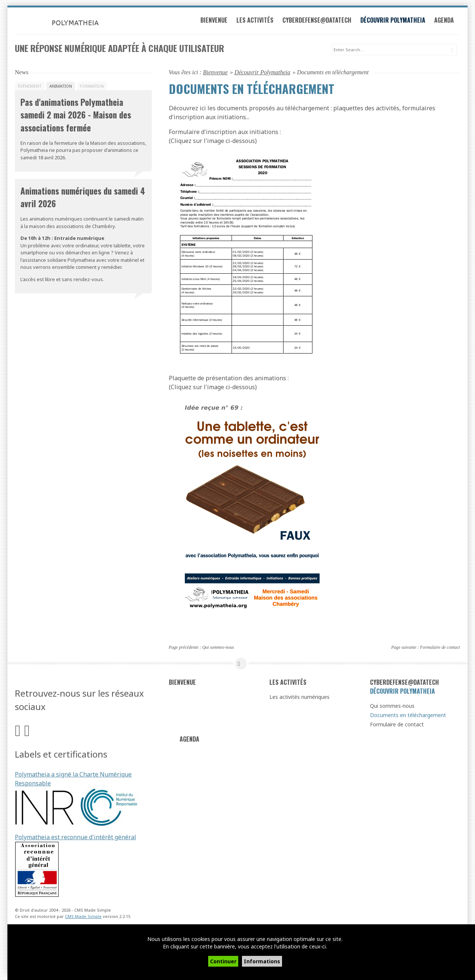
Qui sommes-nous (218, 648)
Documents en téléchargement (408, 716)
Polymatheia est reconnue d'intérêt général (76, 838)
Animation (61, 87)
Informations (262, 961)
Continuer (223, 961)
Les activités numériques (299, 698)
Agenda (448, 22)
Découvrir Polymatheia (397, 22)
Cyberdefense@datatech (321, 22)
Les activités (259, 22)
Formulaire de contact (440, 648)
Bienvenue (218, 22)
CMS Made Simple (83, 917)
